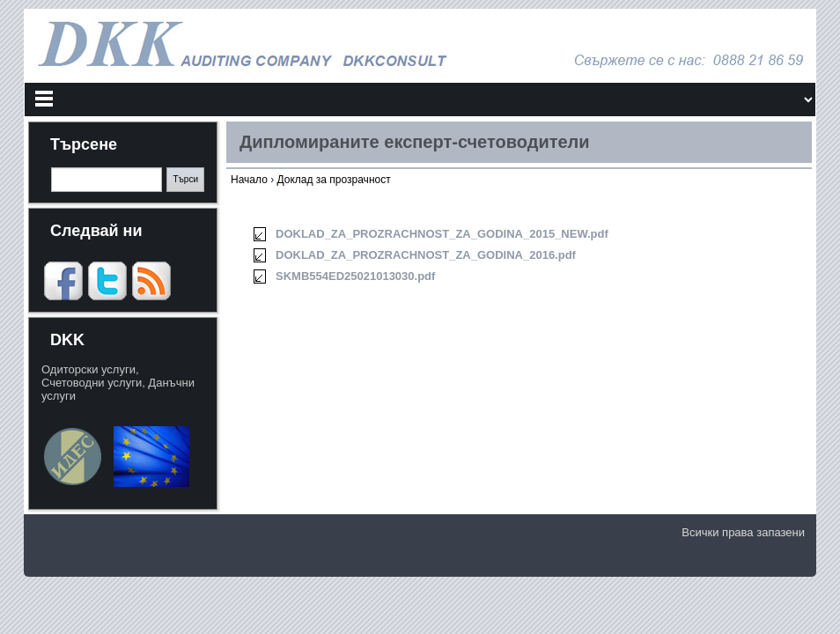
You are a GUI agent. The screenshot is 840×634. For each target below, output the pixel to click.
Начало (249, 180)
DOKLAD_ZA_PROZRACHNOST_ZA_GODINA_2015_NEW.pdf (442, 234)
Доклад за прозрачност (333, 180)
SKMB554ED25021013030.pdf (355, 276)
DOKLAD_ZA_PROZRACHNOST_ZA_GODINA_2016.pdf (426, 255)
